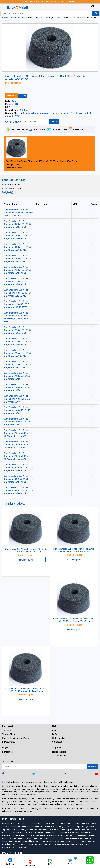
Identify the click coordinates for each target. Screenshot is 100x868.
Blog (54, 731)
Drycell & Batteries (50, 824)
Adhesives (22, 844)
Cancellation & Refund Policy (16, 738)
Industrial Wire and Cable (32, 827)
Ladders (73, 844)
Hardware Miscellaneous (32, 832)
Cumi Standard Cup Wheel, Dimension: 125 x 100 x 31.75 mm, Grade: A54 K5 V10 (17, 353)
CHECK (54, 122)
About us (6, 731)
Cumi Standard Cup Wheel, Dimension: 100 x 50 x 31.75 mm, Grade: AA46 (17, 399)
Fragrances (32, 844)
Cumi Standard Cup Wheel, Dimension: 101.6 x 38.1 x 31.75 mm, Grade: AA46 (16, 456)
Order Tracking (59, 738)
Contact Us (72, 2)
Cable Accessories (81, 829)
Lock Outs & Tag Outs (11, 824)
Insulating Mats (55, 835)
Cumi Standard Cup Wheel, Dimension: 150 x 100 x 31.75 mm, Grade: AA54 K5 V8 (17, 270)
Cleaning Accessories (21, 838)
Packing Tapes (76, 838)
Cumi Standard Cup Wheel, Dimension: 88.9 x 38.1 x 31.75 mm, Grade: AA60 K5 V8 (18, 468)
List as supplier (59, 752)
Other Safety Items (48, 841)
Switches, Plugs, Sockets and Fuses (74, 824)
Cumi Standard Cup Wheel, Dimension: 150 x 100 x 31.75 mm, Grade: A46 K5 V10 (17, 293)
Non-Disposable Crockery (31, 824)
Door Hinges (37, 838)
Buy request (8, 752)
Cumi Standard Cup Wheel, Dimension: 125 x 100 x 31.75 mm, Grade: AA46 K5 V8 (17, 330)
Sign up (6, 756)
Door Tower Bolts (45, 844)
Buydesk (13, 808)
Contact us (57, 742)
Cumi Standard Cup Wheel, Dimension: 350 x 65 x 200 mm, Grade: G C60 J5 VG (18, 213)
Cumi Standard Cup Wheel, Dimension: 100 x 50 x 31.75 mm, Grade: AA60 (17, 376)
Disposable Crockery (31, 841)
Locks (73, 827)
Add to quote (12, 96)
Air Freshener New (19, 835)
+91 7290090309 (31, 2)
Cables (93, 824)
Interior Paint (49, 832)
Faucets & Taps (15, 832)
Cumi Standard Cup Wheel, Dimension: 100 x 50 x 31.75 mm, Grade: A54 (17, 410)
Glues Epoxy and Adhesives (75, 835)
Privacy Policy (9, 742)
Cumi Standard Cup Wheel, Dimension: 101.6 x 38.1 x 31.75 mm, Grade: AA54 (16, 445)
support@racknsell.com (53, 2)
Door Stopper (18, 847)
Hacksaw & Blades (61, 844)
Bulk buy (23, 96)
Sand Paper (28, 847)
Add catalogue (59, 756)
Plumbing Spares (62, 827)
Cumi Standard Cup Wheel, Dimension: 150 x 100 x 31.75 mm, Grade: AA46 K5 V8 (17, 281)
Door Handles (61, 832)
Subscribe (92, 767)
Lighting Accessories (86, 841)
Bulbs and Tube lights (60, 838)
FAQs (55, 734)
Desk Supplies (66, 829)
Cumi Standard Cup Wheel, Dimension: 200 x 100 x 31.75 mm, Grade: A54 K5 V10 (17, 247)
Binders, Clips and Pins (67, 841)
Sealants (17, 841)
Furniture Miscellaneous (38, 835)
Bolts (14, 844)
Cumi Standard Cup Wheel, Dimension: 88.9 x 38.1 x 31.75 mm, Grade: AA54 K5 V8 (18, 479)
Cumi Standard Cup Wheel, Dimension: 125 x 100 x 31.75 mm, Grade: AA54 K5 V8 (17, 342)
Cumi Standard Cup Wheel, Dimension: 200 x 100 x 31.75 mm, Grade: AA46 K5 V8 (17, 236)
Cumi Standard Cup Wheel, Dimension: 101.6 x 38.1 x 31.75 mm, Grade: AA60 (16, 433)
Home (5, 18)
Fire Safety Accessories (78, 832)
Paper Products (14, 827)
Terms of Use (9, 734)
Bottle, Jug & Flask (86, 844)
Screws (46, 838)
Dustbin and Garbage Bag (49, 829)
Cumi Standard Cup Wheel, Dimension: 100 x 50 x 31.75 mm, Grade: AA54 (17, 387)
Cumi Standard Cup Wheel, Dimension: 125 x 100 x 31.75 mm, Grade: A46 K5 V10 (17, 365)
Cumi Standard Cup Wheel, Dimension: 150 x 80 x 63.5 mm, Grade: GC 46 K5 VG (16, 304)
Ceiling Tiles (49, 827)
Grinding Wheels (17, 18)
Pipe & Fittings (82, 827)
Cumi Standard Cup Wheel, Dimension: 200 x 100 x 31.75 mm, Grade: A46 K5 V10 (17, 259)
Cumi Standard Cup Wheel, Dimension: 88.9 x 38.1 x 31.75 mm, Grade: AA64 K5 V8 (18, 490)
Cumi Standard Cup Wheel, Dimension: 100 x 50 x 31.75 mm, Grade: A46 (17, 422)
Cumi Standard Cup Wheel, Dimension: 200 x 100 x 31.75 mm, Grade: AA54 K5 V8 (17, 224)
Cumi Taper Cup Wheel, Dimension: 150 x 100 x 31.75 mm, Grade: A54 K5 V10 (42, 161)
